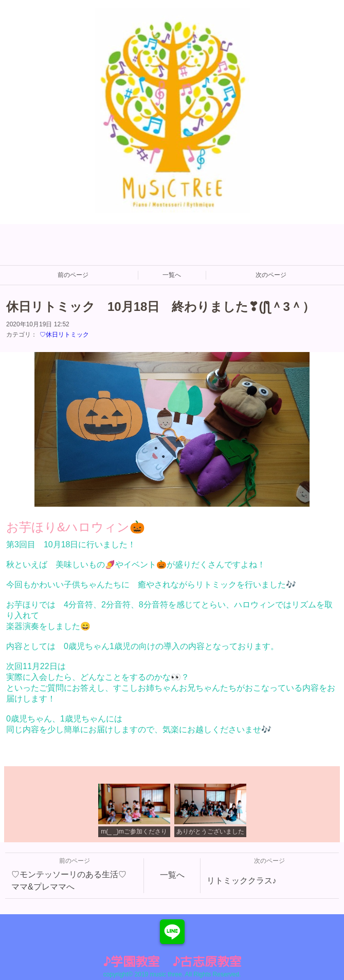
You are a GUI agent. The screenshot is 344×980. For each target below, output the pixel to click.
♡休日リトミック (64, 335)
